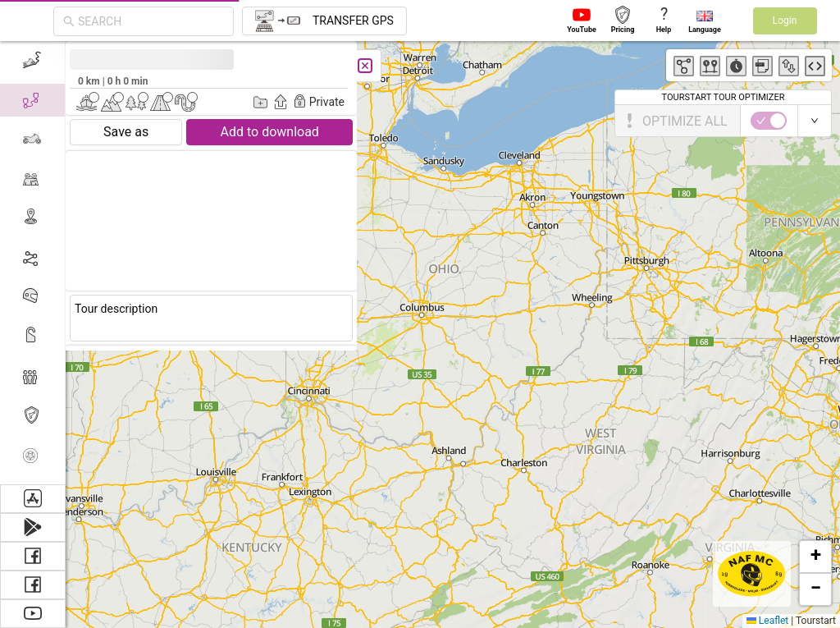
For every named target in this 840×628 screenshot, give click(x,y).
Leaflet (767, 621)
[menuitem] (32, 61)
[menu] (33, 263)
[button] (815, 557)
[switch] (769, 121)
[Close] (365, 66)
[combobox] (151, 21)
